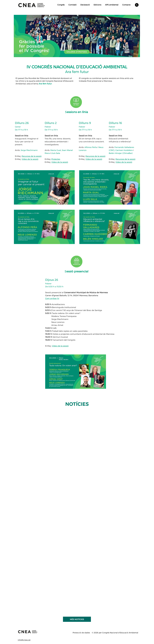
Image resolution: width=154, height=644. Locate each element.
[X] (137, 5)
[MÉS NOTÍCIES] (77, 619)
